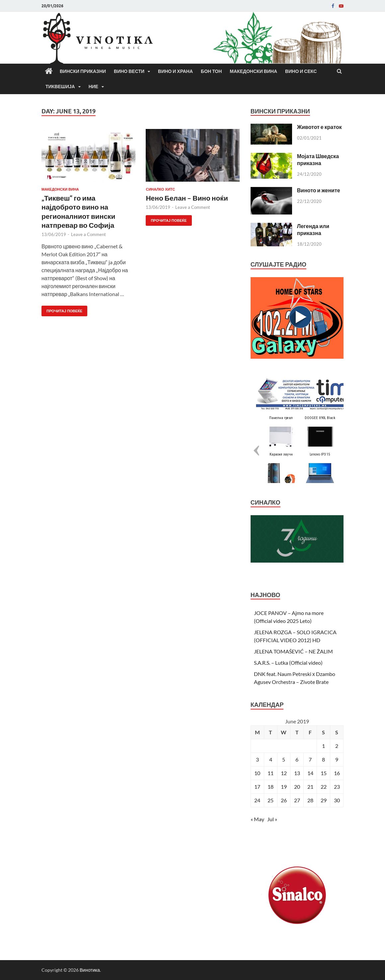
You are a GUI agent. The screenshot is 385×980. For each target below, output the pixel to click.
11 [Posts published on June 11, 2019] (270, 773)
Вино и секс (301, 71)
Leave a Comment (88, 234)
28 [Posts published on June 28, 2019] (310, 800)
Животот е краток (319, 127)
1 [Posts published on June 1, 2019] (323, 746)
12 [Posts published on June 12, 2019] (284, 773)
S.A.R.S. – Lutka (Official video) (288, 663)
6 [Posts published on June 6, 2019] (297, 759)
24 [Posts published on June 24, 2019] (257, 800)
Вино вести (129, 71)
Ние (94, 87)
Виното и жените (319, 190)
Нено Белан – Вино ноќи (187, 198)
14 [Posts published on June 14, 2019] (310, 773)
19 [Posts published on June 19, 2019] (284, 787)
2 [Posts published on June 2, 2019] (337, 746)
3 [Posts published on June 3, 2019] (257, 759)
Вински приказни (83, 71)
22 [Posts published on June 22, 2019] (324, 787)
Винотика (90, 970)
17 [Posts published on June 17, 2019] (257, 787)
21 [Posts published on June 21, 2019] (310, 787)
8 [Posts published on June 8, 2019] (323, 759)
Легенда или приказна (313, 229)
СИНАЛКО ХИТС (160, 189)
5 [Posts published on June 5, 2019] (284, 759)
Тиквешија (60, 87)
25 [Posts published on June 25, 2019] (270, 800)
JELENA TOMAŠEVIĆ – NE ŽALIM (293, 651)
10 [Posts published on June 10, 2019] (257, 773)
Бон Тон (211, 71)
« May (257, 819)
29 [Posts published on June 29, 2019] (324, 800)
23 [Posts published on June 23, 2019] (337, 787)
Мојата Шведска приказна (318, 159)
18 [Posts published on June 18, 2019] (270, 787)
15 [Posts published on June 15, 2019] (324, 773)
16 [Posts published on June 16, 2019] (337, 773)
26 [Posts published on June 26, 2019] (284, 800)
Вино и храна (175, 71)
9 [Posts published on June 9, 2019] (337, 759)
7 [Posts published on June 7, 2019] (310, 759)
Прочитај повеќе (62, 309)
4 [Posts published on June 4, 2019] (271, 759)
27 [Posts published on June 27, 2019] (297, 800)
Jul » (272, 819)
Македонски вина (253, 71)
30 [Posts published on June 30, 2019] (337, 800)
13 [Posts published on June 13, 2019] (297, 773)
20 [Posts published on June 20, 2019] (297, 787)
